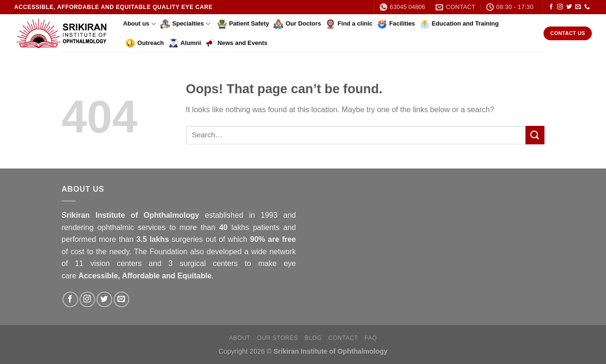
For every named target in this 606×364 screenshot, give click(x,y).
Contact (343, 338)
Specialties (185, 24)
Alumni (185, 43)
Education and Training (459, 24)
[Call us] (587, 7)
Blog (313, 338)
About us (139, 24)
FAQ (371, 338)
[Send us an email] (578, 7)
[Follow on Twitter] (569, 7)
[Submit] (535, 135)
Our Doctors (297, 24)
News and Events (237, 43)
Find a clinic (349, 24)
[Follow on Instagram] (560, 7)
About (240, 338)
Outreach (145, 43)
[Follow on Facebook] (551, 7)
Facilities (396, 24)
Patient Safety (243, 24)
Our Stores (278, 338)
